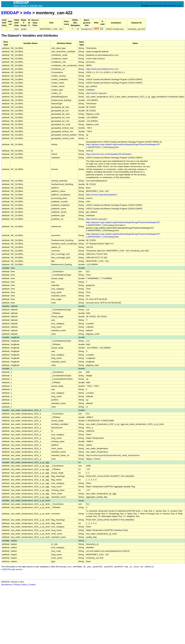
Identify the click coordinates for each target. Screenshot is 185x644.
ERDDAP (10, 13)
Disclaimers (7, 585)
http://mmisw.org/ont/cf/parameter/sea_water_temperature (113, 455)
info (27, 13)
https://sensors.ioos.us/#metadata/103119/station (109, 154)
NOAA (160, 6)
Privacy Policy (20, 585)
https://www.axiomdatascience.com (102, 69)
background (87, 29)
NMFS (166, 6)
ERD (179, 6)
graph (24, 29)
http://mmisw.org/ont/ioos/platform (102, 195)
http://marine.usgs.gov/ (97, 93)
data (16, 29)
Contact (32, 585)
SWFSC (173, 6)
